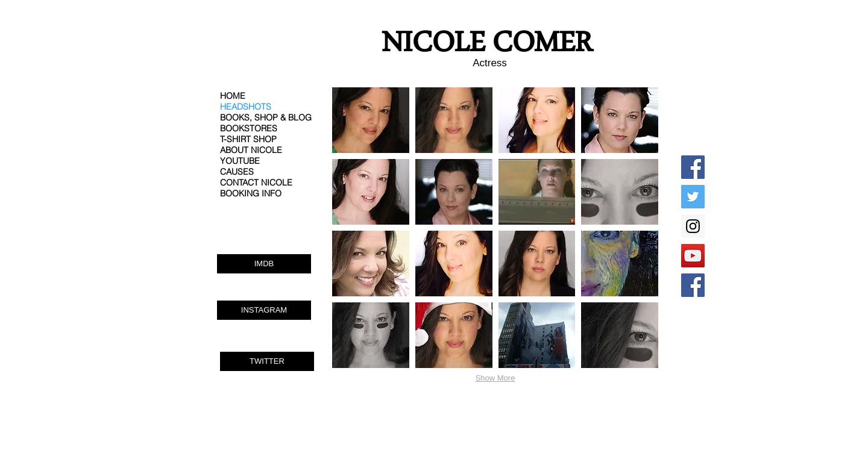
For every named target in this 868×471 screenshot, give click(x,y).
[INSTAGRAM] (264, 310)
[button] (371, 120)
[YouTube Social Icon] (693, 256)
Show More (495, 378)
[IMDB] (264, 264)
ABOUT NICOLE (251, 150)
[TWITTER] (267, 361)
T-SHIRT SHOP (248, 139)
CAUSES (237, 172)
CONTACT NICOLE (256, 182)
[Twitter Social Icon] (693, 197)
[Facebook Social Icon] (693, 167)
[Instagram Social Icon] (693, 226)
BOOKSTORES (249, 128)
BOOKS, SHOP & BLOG (266, 117)
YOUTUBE (240, 161)
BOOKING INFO (251, 193)
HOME (233, 96)
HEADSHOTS (246, 107)
